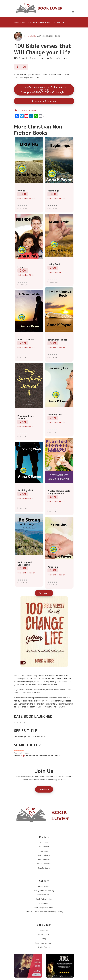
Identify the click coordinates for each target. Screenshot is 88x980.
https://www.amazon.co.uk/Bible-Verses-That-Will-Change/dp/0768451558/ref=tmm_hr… (44, 90)
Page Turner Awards (44, 943)
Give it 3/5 (22, 206)
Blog (44, 939)
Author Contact (44, 934)
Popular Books (44, 868)
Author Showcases (44, 864)
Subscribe (44, 843)
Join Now (44, 789)
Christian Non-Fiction (27, 110)
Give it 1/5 (18, 206)
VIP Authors (44, 847)
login (23, 756)
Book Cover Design (44, 895)
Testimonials (44, 903)
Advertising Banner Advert (44, 907)
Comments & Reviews (44, 101)
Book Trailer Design (44, 899)
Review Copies (44, 859)
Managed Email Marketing (44, 891)
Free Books (44, 851)
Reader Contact (44, 947)
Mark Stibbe (32, 36)
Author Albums (44, 855)
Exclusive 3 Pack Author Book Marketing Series (44, 912)
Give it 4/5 (24, 206)
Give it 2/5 (20, 206)
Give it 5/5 (26, 206)
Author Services (44, 886)
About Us (44, 930)
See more (44, 593)
